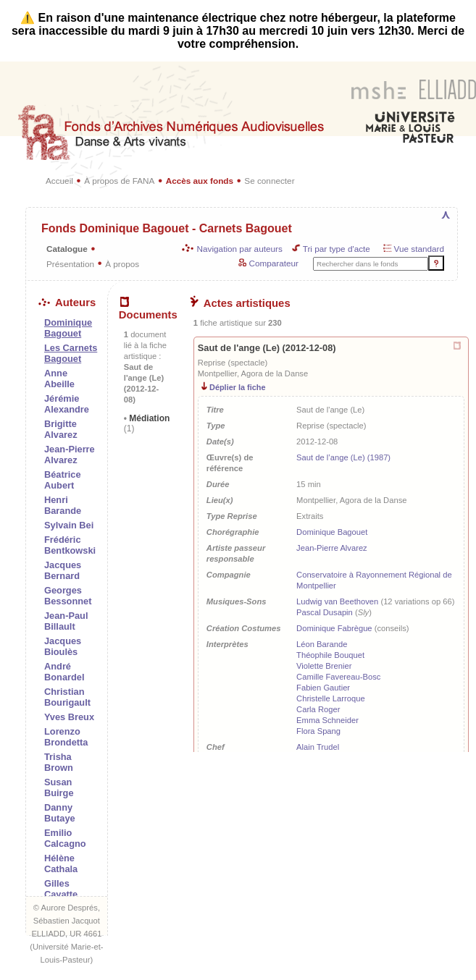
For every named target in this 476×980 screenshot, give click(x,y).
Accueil (59, 181)
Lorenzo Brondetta (66, 737)
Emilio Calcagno (65, 838)
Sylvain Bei (69, 525)
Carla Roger (318, 709)
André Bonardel (64, 672)
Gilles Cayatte (61, 889)
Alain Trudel (318, 747)
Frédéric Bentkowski (70, 545)
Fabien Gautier (323, 688)
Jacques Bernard (63, 570)
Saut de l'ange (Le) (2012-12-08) (267, 348)
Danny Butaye (60, 813)
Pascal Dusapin (325, 612)
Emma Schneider (327, 720)
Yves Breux (69, 717)
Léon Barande (322, 644)
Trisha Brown (59, 762)
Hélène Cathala (61, 863)
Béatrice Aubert (63, 480)
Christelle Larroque (331, 698)
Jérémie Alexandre (67, 404)
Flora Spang (318, 731)
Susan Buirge (59, 787)
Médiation (147, 423)
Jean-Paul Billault (66, 621)
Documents (148, 309)
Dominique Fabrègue (334, 628)
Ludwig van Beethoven (337, 601)
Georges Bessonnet (68, 596)
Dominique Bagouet (332, 532)
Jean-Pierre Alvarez (70, 455)
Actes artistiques (240, 303)
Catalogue (67, 249)
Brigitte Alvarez (61, 429)
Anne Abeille (59, 379)
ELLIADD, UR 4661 (66, 934)
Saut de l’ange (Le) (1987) (343, 457)
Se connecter (269, 181)
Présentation (70, 264)
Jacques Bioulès (63, 646)
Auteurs (67, 303)
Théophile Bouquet (330, 655)
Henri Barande (63, 505)
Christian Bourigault (67, 697)
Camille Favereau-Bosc (338, 677)
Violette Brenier (324, 666)
